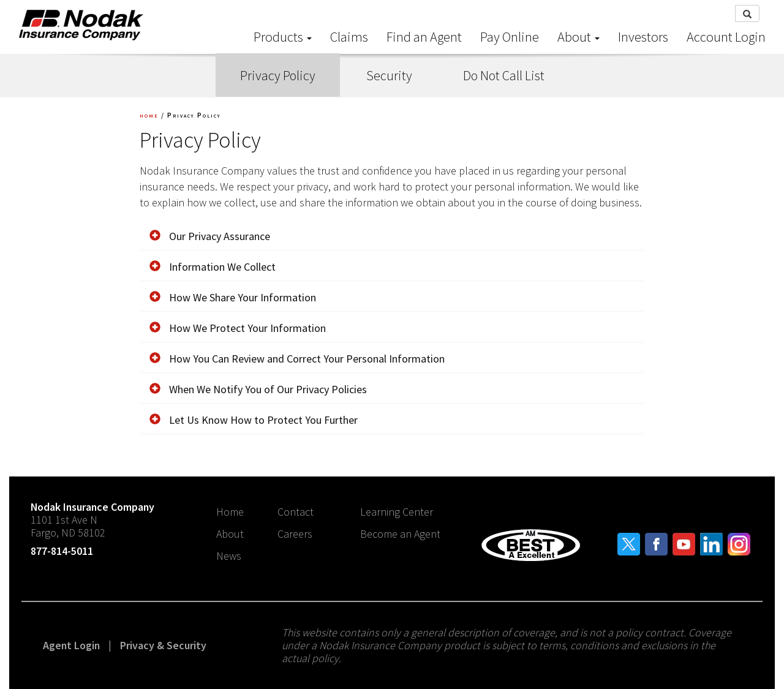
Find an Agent (424, 37)
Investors (643, 37)
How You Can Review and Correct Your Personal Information (297, 359)
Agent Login (71, 645)
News (229, 556)
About (579, 37)
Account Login (726, 37)
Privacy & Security (163, 645)
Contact (296, 512)
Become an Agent (400, 534)
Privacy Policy (278, 75)
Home (230, 512)
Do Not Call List (504, 75)
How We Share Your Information (233, 297)
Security (389, 75)
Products (283, 37)
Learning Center (397, 512)
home (149, 115)
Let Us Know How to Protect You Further (254, 420)
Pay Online (510, 37)
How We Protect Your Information (238, 328)
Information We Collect (213, 267)
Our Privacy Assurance (210, 236)
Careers (295, 534)
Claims (349, 37)
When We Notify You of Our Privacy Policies (258, 389)
